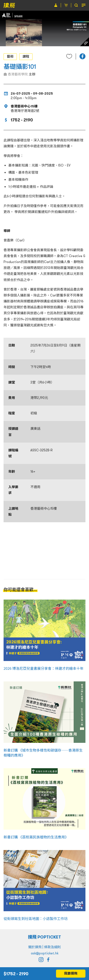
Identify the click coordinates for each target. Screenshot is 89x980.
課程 (26, 56)
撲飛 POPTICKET (44, 937)
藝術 (10, 56)
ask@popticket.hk (45, 953)
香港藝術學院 (18, 74)
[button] (82, 56)
